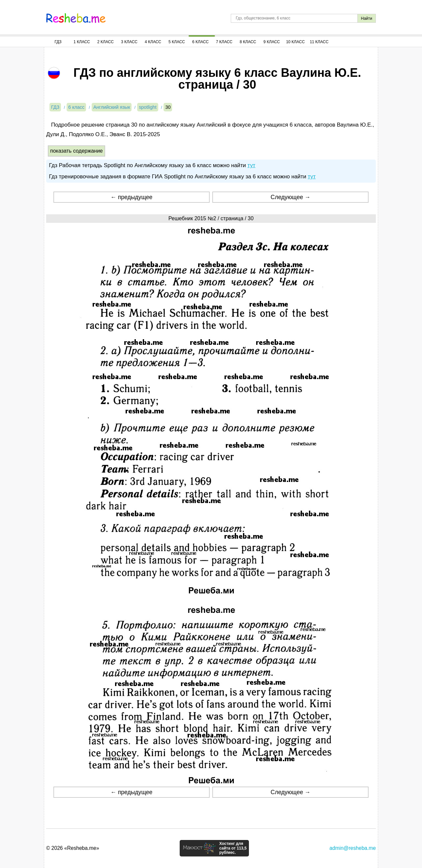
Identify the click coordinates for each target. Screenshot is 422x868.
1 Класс (82, 42)
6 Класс (200, 42)
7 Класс (224, 42)
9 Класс (272, 42)
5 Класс (177, 42)
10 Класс (296, 42)
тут (252, 165)
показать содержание (76, 151)
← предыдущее (131, 197)
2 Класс (105, 42)
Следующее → (291, 197)
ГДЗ (58, 42)
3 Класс (129, 42)
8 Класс (248, 42)
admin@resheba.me (353, 848)
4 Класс (153, 42)
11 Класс (319, 42)
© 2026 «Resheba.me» (73, 848)
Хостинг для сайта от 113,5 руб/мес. (233, 848)
